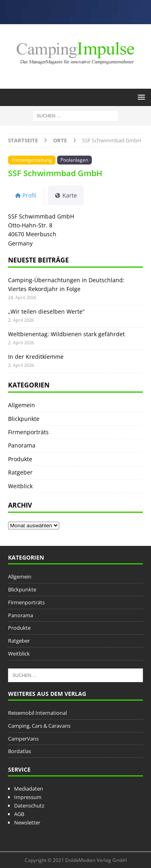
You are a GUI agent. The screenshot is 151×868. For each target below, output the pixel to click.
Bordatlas (20, 751)
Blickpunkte (24, 419)
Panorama (22, 445)
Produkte (20, 459)
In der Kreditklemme (36, 357)
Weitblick (20, 486)
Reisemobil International (37, 713)
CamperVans (23, 739)
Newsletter (27, 822)
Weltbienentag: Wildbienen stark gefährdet (66, 334)
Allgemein (22, 405)
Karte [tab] (66, 195)
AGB (19, 814)
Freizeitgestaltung (32, 160)
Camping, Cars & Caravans (39, 726)
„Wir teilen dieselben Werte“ (46, 311)
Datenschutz (29, 806)
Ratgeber (20, 472)
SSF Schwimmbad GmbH (55, 173)
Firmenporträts (28, 432)
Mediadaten (29, 789)
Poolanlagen (74, 160)
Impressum (28, 797)
